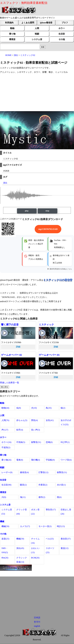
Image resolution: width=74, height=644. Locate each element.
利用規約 (9, 23)
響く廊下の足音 (10, 325)
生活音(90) (6, 485)
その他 (62, 39)
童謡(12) (65, 548)
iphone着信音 (46, 23)
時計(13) (61, 526)
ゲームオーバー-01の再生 (42, 363)
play (27, 211)
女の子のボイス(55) (66, 422)
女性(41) (50, 420)
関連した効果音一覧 (10, 383)
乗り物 (12, 34)
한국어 (37, 622)
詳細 (18, 347)
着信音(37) (66, 539)
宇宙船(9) (50, 460)
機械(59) (5, 526)
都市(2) (42, 497)
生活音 (62, 34)
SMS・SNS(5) (5, 550)
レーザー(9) (7, 472)
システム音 (37, 39)
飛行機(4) (36, 460)
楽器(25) (5, 539)
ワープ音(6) (66, 460)
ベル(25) (50, 539)
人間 (37, 28)
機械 (2, 521)
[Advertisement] (37, 93)
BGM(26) (35, 558)
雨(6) (59, 497)
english (37, 626)
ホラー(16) (6, 442)
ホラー (62, 28)
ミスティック (46, 325)
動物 (12, 28)
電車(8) (20, 460)
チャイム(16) (35, 541)
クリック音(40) (22, 512)
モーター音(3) (45, 526)
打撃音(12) (43, 472)
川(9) (4, 497)
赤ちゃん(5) (22, 420)
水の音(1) (61, 485)
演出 (5, 183)
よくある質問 (28, 23)
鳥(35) (49, 408)
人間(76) (5, 420)
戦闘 (37, 34)
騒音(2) (23, 485)
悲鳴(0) (49, 442)
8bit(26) (5, 558)
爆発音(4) (24, 472)
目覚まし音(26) (66, 512)
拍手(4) (20, 430)
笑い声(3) (36, 430)
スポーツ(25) (50, 550)
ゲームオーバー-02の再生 (4, 363)
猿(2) (63, 408)
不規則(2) (6, 447)
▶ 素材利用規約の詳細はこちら (60, 269)
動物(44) (5, 408)
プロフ (65, 23)
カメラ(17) (25, 526)
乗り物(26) (6, 460)
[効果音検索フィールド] (43, 47)
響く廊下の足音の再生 (4, 333)
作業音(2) (43, 485)
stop (47, 211)
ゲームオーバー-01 (49, 355)
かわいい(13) (35, 550)
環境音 (12, 39)
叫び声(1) (65, 442)
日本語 (37, 618)
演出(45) (20, 548)
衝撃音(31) (36, 442)
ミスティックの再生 (42, 333)
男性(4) (34, 420)
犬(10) (34, 408)
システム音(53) (7, 512)
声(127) (5, 430)
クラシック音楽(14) (22, 560)
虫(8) (19, 408)
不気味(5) (21, 442)
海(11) (23, 497)
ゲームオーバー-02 (12, 355)
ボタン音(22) (35, 512)
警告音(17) (51, 510)
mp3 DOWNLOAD (48, 229)
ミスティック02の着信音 (58, 280)
